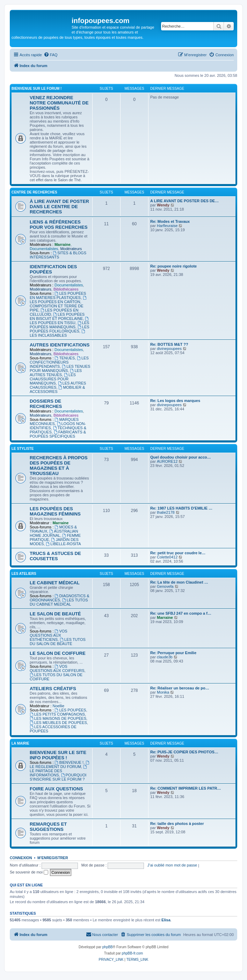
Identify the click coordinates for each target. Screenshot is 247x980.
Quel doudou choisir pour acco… (181, 457)
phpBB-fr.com (133, 953)
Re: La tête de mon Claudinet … (179, 582)
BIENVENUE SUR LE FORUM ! (37, 89)
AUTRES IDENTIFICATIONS (60, 345)
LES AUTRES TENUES (56, 373)
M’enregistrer (53, 858)
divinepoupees (169, 349)
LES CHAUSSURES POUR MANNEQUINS (53, 379)
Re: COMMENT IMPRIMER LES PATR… (186, 788)
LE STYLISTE (23, 449)
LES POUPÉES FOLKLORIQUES (60, 329)
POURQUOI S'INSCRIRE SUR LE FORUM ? (58, 777)
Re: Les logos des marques (175, 401)
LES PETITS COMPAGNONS (57, 714)
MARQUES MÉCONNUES (54, 422)
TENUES (65, 358)
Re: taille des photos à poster (177, 824)
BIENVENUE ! (69, 762)
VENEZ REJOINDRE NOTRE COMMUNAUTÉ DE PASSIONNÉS (59, 103)
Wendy (163, 205)
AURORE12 (167, 461)
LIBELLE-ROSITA (63, 544)
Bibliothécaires (66, 289)
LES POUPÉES (71, 710)
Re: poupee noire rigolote (173, 266)
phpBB (108, 947)
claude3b (165, 657)
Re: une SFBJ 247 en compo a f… (181, 613)
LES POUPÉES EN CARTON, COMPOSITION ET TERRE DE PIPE (59, 304)
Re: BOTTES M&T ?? (169, 344)
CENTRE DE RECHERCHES (34, 192)
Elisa (166, 920)
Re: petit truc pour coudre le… (178, 553)
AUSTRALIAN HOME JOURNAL (54, 533)
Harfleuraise (167, 226)
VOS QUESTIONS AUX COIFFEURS (57, 668)
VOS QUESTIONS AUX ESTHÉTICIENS (49, 635)
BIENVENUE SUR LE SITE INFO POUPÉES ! (58, 755)
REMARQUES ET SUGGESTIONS (48, 827)
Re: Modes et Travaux (170, 221)
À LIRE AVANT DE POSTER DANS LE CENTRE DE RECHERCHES (59, 207)
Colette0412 (167, 557)
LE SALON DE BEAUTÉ (55, 614)
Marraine (63, 244)
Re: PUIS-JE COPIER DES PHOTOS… (184, 752)
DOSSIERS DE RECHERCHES (46, 404)
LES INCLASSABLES (58, 333)
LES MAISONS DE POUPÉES (58, 718)
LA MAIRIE (20, 743)
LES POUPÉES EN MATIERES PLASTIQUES (58, 295)
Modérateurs (71, 249)
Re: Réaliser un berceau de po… (180, 688)
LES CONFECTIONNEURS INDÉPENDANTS (59, 362)
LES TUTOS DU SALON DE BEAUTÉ (58, 642)
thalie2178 (166, 512)
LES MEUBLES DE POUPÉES (58, 723)
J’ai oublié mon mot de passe (172, 865)
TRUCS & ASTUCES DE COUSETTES (55, 556)
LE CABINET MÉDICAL (55, 583)
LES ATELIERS (24, 574)
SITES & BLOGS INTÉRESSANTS (58, 255)
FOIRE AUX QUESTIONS (56, 789)
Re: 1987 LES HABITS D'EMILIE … (181, 508)
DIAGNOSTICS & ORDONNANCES (60, 598)
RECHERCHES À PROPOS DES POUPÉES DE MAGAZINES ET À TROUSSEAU (59, 466)
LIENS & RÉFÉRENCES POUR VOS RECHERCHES (59, 225)
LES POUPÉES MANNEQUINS (59, 325)
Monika (163, 692)
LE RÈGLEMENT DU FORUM (60, 765)
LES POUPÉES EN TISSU (60, 321)
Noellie (58, 706)
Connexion (21, 858)
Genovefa (165, 586)
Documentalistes (44, 249)
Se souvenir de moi (29, 872)
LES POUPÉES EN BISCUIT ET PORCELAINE (57, 316)
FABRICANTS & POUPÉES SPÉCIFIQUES (58, 434)
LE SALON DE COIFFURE (58, 653)
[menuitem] (51, 55)
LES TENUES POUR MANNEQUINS (60, 368)
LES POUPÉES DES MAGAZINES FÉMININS (55, 511)
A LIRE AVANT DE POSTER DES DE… (184, 201)
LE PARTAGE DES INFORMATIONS (59, 771)
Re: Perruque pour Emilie (173, 653)
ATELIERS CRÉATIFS (53, 689)
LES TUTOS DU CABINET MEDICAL (59, 602)
